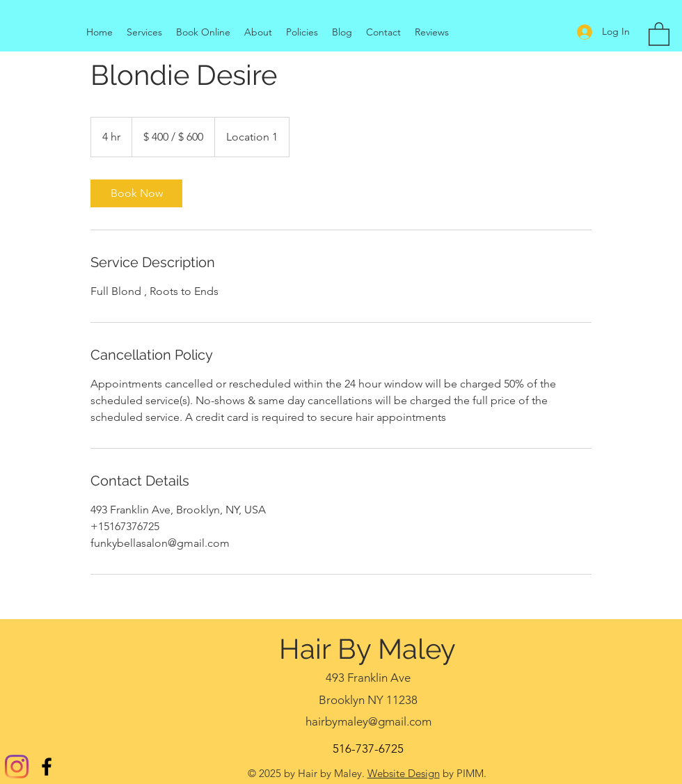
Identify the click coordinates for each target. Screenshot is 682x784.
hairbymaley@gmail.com (368, 721)
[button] (659, 33)
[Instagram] (17, 767)
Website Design (404, 773)
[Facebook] (47, 767)
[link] (136, 193)
